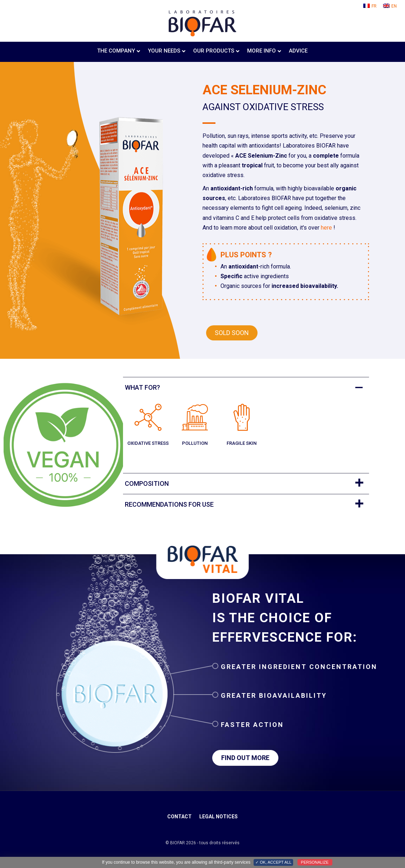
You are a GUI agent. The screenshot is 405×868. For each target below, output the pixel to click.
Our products (214, 51)
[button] (232, 333)
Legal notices (219, 817)
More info (261, 51)
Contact (179, 817)
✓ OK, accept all (273, 862)
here (326, 228)
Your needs (164, 51)
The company (116, 51)
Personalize (315, 862)
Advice (298, 51)
